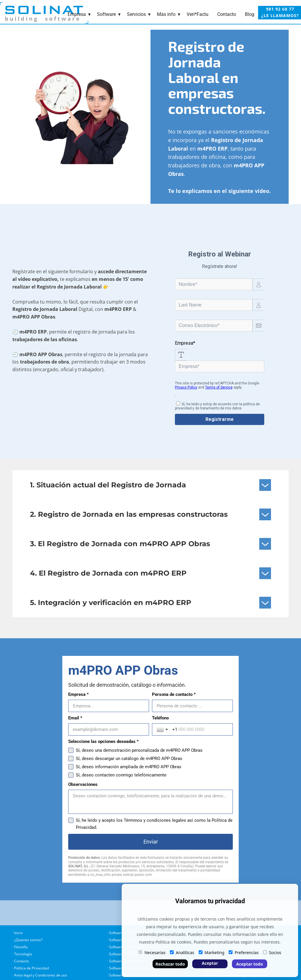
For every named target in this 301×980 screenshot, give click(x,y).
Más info (166, 14)
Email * (75, 741)
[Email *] (150, 753)
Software (106, 14)
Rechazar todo (170, 964)
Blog (250, 14)
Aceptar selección (210, 964)
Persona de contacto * (90, 718)
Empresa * (78, 694)
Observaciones (83, 831)
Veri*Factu (198, 14)
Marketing (212, 952)
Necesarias (152, 952)
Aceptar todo (250, 964)
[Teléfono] (158, 776)
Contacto (227, 14)
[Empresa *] (150, 706)
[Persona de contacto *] (150, 729)
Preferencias (244, 952)
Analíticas (182, 952)
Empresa (77, 14)
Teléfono (77, 765)
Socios (272, 952)
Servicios (136, 14)
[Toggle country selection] (79, 776)
